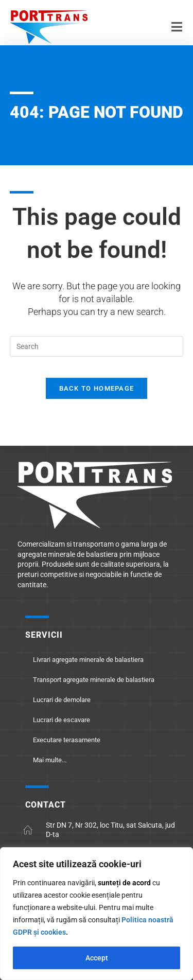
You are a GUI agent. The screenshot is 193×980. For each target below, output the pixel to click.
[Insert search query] (97, 346)
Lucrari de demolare (62, 700)
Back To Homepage (97, 388)
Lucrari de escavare (62, 720)
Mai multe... (50, 760)
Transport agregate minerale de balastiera (94, 680)
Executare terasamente (67, 740)
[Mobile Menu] (177, 29)
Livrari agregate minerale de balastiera (88, 660)
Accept (97, 958)
